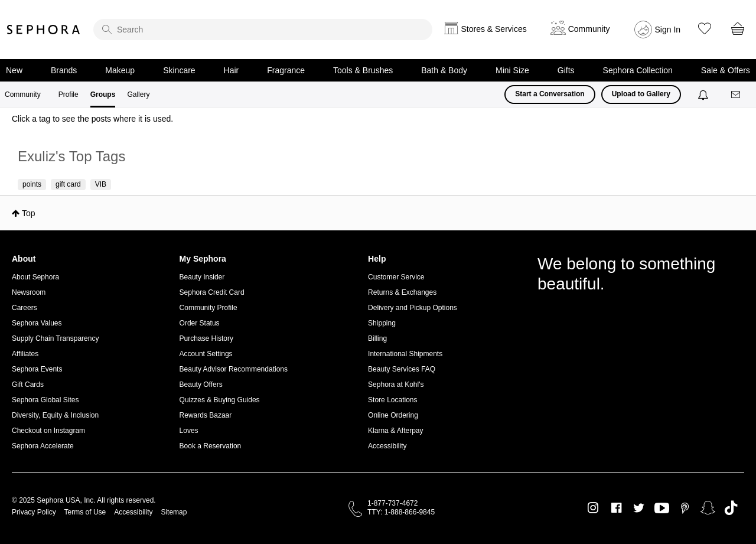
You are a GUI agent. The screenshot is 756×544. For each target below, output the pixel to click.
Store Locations (392, 400)
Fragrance (286, 70)
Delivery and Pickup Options (413, 308)
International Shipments (405, 354)
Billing (377, 338)
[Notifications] (704, 95)
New (14, 70)
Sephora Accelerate (43, 446)
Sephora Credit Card (212, 292)
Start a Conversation (550, 94)
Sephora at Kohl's (396, 385)
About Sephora (35, 277)
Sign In (668, 30)
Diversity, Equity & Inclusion (55, 415)
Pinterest (685, 508)
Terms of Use (85, 512)
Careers (25, 308)
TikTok (731, 508)
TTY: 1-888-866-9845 (401, 512)
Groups (103, 95)
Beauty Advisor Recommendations (234, 369)
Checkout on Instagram (48, 431)
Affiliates (25, 354)
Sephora (44, 30)
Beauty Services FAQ (402, 369)
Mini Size (512, 70)
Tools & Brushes (363, 70)
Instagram (593, 508)
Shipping (382, 323)
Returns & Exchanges (402, 292)
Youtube (662, 509)
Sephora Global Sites (45, 400)
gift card (68, 184)
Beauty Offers (201, 385)
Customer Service (396, 277)
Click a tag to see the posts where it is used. (92, 119)
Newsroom (29, 292)
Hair (232, 70)
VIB (101, 184)
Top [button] (29, 213)
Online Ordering (393, 415)
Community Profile (208, 308)
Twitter (639, 508)
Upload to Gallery (641, 94)
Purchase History (206, 338)
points (32, 184)
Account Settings (206, 354)
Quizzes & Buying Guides (220, 400)
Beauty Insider (202, 277)
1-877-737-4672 (392, 503)
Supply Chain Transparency (55, 338)
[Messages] (737, 95)
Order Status (200, 323)
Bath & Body (444, 70)
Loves (189, 431)
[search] (263, 30)
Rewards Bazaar (206, 415)
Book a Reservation (211, 446)
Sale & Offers (726, 70)
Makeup (120, 70)
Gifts (566, 70)
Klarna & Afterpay (395, 431)
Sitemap (174, 512)
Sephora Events (37, 369)
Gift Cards (28, 385)
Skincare (179, 70)
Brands (64, 70)
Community (23, 95)
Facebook (616, 508)
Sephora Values (37, 323)
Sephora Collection (638, 70)
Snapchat (708, 508)
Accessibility (387, 446)
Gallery (138, 95)
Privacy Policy (34, 512)
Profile (69, 95)
